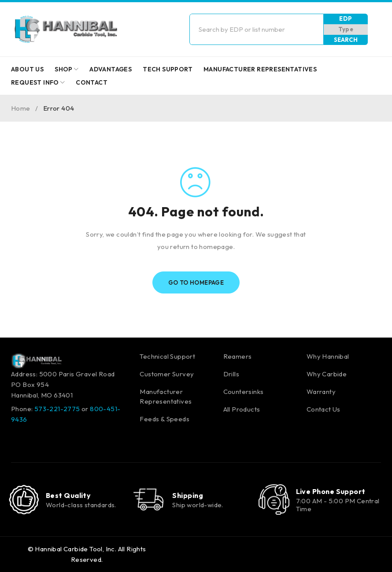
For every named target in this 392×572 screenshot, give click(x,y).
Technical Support (167, 356)
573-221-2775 (57, 409)
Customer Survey (167, 374)
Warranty (321, 392)
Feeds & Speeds (165, 419)
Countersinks (244, 392)
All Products (242, 409)
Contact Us (324, 409)
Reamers (238, 356)
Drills (231, 374)
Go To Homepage (196, 282)
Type (346, 29)
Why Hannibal (328, 356)
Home (21, 108)
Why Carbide (327, 374)
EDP (346, 19)
